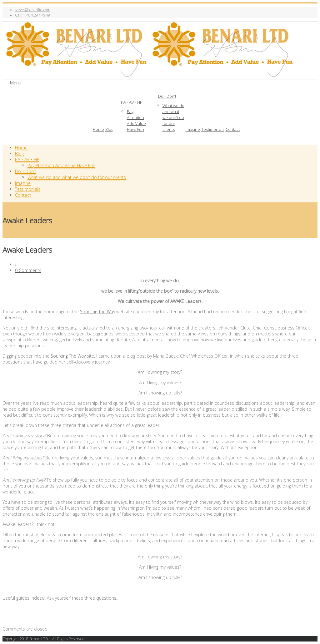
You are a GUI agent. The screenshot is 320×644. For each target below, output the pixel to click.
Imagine (193, 129)
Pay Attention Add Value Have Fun (136, 120)
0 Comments (28, 270)
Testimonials (213, 129)
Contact (233, 129)
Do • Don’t (167, 96)
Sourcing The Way (97, 312)
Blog (109, 129)
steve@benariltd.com (33, 10)
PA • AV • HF (131, 102)
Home (98, 129)
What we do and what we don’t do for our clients (173, 117)
